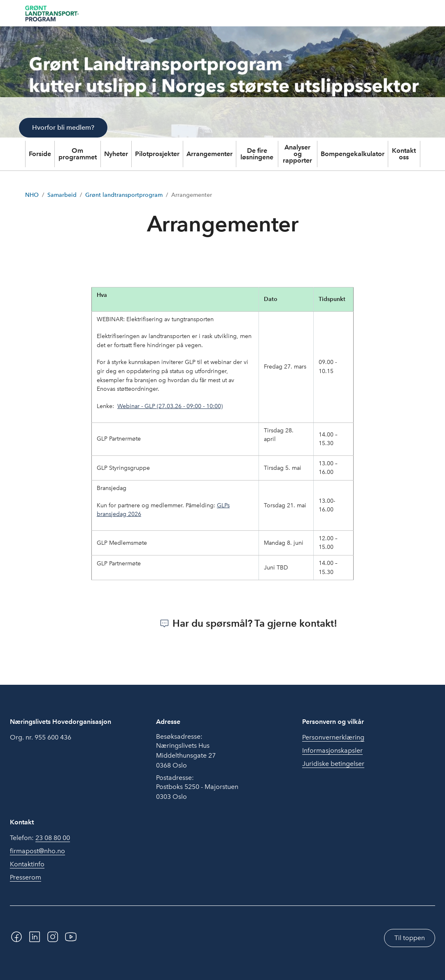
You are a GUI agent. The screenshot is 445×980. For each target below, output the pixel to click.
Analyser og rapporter (297, 154)
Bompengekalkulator (353, 154)
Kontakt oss (404, 154)
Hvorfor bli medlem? (63, 127)
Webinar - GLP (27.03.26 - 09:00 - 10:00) (170, 406)
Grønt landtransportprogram (124, 195)
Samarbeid (62, 195)
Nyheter (116, 154)
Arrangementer (210, 154)
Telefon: (40, 838)
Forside (40, 154)
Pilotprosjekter (157, 154)
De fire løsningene (257, 154)
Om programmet (78, 154)
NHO (32, 195)
